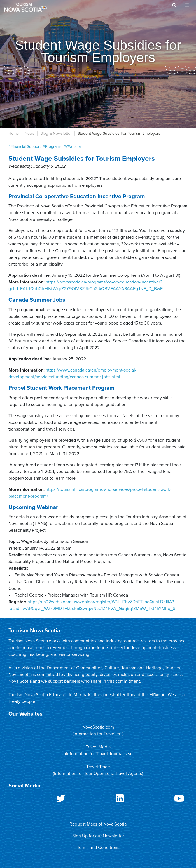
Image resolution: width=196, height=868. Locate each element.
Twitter (38, 800)
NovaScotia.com (98, 727)
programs (53, 147)
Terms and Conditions (98, 848)
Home (14, 133)
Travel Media (98, 747)
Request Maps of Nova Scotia (98, 824)
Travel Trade (98, 767)
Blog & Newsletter (56, 133)
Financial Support (26, 147)
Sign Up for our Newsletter (98, 836)
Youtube (156, 800)
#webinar (74, 147)
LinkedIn (97, 800)
